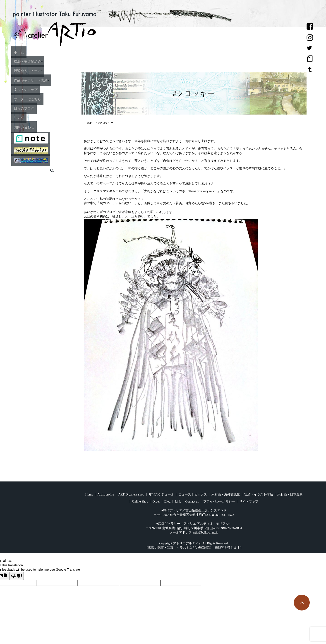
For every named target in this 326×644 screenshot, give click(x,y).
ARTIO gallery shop (131, 494)
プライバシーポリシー (219, 502)
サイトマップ (249, 502)
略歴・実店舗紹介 (39, 61)
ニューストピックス (193, 494)
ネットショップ (37, 89)
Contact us (192, 502)
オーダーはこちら (39, 99)
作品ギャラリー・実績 (43, 80)
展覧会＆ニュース (39, 71)
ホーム (29, 52)
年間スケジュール (161, 494)
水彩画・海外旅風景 (226, 494)
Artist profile (106, 494)
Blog (167, 502)
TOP (89, 123)
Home (89, 494)
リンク (29, 117)
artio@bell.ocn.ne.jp (205, 533)
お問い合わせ (35, 127)
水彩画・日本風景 (290, 494)
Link (178, 502)
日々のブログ (35, 108)
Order (156, 502)
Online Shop (140, 502)
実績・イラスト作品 (259, 494)
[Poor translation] (17, 576)
